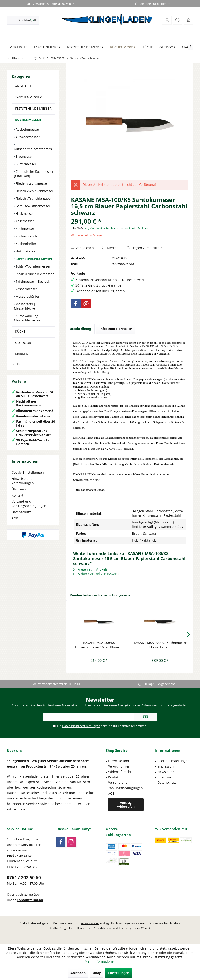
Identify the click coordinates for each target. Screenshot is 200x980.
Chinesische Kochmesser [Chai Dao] (34, 174)
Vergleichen (82, 248)
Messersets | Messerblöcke (25, 306)
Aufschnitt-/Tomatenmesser (34, 149)
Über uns (19, 489)
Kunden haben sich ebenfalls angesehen (101, 595)
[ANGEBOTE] (19, 47)
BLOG (16, 364)
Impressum (166, 766)
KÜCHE (20, 331)
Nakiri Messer (26, 251)
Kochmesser (24, 229)
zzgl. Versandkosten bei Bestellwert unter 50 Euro (117, 228)
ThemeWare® (141, 928)
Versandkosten (90, 923)
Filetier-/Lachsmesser (31, 183)
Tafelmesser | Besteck (32, 281)
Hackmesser (24, 214)
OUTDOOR (23, 343)
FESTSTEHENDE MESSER (33, 108)
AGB (15, 518)
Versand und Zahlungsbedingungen (29, 504)
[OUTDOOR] (167, 47)
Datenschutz (21, 512)
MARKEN (22, 354)
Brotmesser (24, 156)
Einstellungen (119, 973)
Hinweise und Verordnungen (23, 481)
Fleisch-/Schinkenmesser (34, 191)
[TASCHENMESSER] (47, 47)
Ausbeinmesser (27, 129)
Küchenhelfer (25, 244)
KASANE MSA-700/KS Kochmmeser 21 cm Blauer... (160, 645)
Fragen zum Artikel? (144, 248)
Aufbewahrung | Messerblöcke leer (28, 318)
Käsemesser (24, 221)
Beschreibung (80, 329)
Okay (97, 973)
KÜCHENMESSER (28, 120)
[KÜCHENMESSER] (123, 47)
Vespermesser (26, 289)
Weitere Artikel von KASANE (96, 574)
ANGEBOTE (23, 86)
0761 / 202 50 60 (24, 878)
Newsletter (166, 772)
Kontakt (17, 495)
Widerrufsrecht (120, 772)
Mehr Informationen (100, 961)
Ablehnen (78, 973)
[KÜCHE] (147, 47)
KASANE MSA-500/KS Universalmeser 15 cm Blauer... (99, 645)
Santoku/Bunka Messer (33, 259)
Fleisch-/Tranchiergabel (33, 198)
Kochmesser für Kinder (33, 236)
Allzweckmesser (27, 137)
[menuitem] (188, 20)
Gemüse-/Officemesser (32, 206)
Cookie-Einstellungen (28, 472)
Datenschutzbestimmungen (81, 726)
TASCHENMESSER (28, 97)
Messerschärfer (27, 296)
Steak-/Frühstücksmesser (34, 274)
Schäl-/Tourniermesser (32, 266)
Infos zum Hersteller (116, 329)
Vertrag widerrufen (126, 805)
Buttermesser (25, 164)
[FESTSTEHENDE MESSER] (85, 47)
